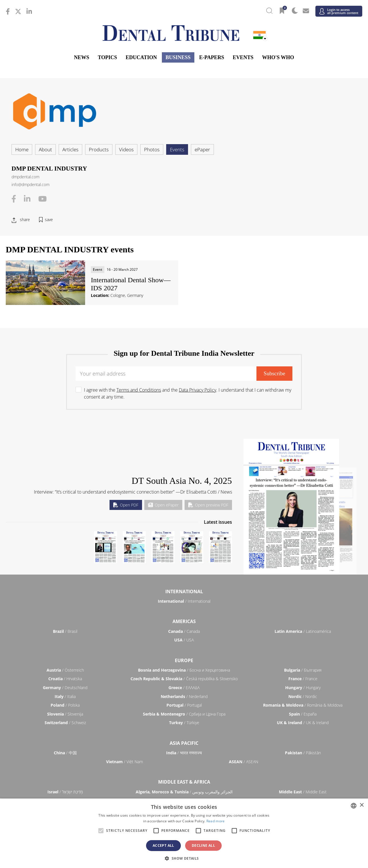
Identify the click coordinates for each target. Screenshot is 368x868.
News (82, 57)
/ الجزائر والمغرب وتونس (184, 792)
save (49, 220)
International (184, 591)
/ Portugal (184, 705)
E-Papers (212, 57)
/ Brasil (65, 631)
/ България (303, 670)
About (45, 149)
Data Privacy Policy (198, 390)
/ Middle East (303, 792)
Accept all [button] (163, 845)
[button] (184, 858)
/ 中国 (65, 753)
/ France (303, 679)
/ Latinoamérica (303, 631)
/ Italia (65, 696)
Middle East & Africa (184, 782)
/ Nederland (184, 696)
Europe (184, 660)
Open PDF (126, 505)
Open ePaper (163, 505)
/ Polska (65, 705)
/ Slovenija (65, 714)
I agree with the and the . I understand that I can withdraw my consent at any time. (188, 393)
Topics (107, 57)
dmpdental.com (25, 177)
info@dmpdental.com (30, 184)
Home (22, 149)
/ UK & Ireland (303, 723)
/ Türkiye (184, 723)
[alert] (184, 833)
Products (99, 149)
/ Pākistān (303, 753)
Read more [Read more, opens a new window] (216, 821)
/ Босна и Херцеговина (184, 670)
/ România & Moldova (303, 705)
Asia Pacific (184, 743)
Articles (70, 149)
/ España (303, 714)
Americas (184, 621)
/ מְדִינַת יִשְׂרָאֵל (65, 792)
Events (243, 57)
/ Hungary (303, 688)
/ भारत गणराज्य (184, 753)
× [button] (362, 805)
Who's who (278, 57)
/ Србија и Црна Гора (184, 714)
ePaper (202, 149)
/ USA (184, 640)
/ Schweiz (65, 723)
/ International (184, 601)
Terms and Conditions (139, 390)
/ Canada (184, 631)
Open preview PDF (208, 505)
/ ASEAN (244, 762)
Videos (126, 149)
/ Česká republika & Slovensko (184, 679)
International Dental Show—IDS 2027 (131, 284)
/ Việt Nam (124, 762)
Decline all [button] (203, 845)
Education (141, 57)
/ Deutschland (65, 688)
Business (178, 57)
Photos (152, 149)
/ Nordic (303, 696)
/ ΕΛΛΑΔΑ (184, 688)
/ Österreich (65, 670)
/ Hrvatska (65, 679)
